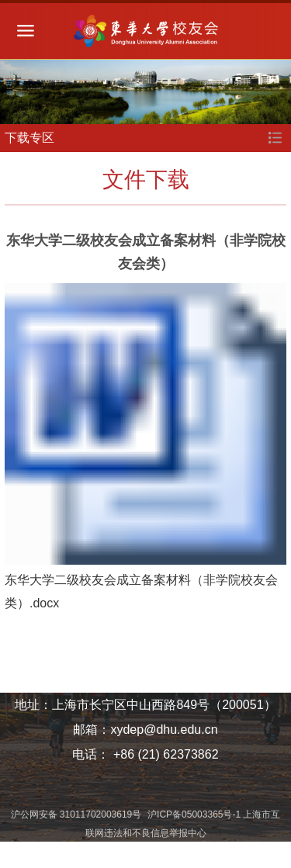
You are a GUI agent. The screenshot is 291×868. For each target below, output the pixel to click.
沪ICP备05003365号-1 (195, 814)
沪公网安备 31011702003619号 (78, 814)
